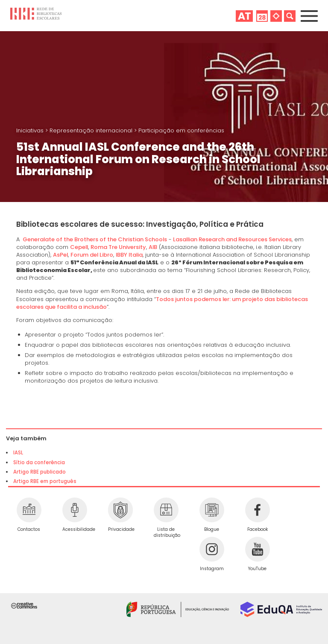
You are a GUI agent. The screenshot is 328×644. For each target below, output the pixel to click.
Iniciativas (31, 130)
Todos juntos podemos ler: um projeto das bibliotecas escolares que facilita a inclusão (162, 303)
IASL (18, 453)
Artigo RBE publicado (40, 472)
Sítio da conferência (39, 463)
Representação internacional (92, 130)
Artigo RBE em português (45, 481)
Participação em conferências (181, 130)
